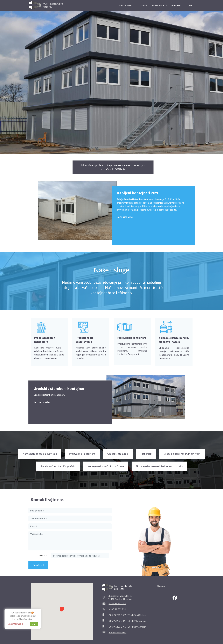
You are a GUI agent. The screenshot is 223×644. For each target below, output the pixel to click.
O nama (143, 5)
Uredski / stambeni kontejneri (60, 388)
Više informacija (15, 624)
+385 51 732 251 (117, 609)
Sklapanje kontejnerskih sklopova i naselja (159, 466)
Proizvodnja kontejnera (82, 454)
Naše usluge (112, 270)
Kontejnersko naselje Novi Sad (40, 454)
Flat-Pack (146, 454)
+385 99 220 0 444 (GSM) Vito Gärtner (127, 621)
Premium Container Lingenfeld (58, 466)
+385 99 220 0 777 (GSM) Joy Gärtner (127, 627)
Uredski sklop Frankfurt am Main (182, 454)
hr (191, 5)
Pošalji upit (38, 565)
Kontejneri (126, 5)
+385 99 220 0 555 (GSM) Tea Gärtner (127, 615)
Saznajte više (125, 217)
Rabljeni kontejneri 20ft (138, 193)
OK (34, 624)
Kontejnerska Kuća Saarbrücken (106, 466)
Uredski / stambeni (118, 454)
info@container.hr (118, 632)
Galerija (176, 5)
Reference (159, 5)
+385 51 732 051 (117, 603)
